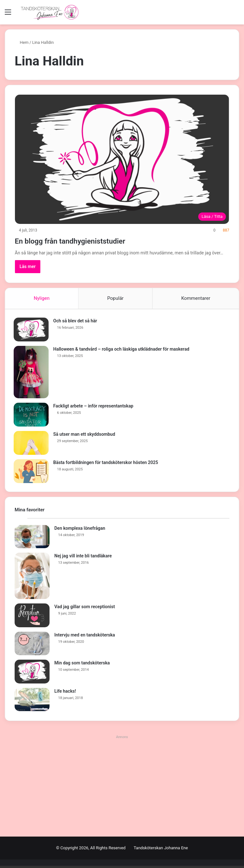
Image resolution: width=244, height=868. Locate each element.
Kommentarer (196, 298)
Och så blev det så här (76, 322)
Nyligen (42, 298)
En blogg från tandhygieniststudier (88, 240)
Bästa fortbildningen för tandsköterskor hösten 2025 (107, 464)
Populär (115, 298)
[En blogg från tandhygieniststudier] (122, 159)
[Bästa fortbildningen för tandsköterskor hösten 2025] (32, 472)
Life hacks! (65, 693)
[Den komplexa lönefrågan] (32, 539)
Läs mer (28, 266)
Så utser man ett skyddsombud (85, 435)
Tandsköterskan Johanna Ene (161, 850)
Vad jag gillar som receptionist (85, 609)
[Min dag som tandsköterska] (32, 674)
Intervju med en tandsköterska (85, 637)
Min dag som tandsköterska (82, 665)
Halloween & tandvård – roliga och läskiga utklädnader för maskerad (122, 350)
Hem (22, 42)
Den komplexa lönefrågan (80, 530)
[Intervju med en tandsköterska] (32, 646)
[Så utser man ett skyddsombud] (32, 444)
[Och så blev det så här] (32, 331)
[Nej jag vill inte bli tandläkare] (32, 578)
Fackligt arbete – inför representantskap (94, 407)
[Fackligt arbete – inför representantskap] (32, 416)
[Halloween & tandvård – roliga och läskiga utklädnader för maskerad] (32, 373)
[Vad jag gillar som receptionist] (32, 618)
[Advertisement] (122, 788)
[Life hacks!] (32, 702)
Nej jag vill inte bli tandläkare (83, 558)
